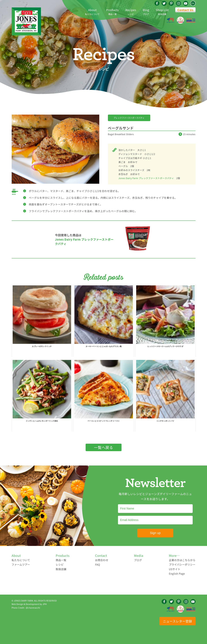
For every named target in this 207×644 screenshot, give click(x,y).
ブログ (146, 11)
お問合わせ (102, 560)
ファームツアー (21, 564)
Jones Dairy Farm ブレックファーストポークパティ (146, 178)
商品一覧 (112, 11)
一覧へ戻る (103, 447)
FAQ (98, 564)
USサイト (175, 569)
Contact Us (185, 10)
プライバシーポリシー (182, 564)
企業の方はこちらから (182, 560)
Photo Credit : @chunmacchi (26, 608)
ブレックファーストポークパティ (129, 118)
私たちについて (92, 11)
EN (193, 3)
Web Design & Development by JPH (29, 604)
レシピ (131, 11)
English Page (177, 573)
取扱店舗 (162, 11)
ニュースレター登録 (177, 621)
